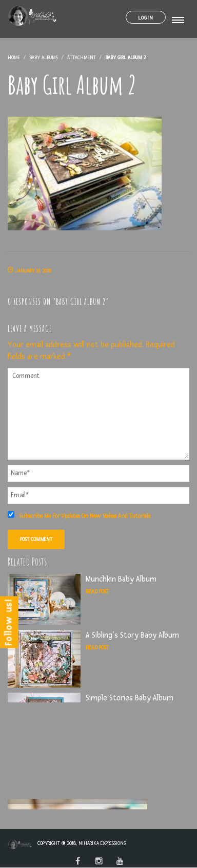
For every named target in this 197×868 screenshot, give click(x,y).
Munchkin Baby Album (121, 579)
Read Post (97, 592)
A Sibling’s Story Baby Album (132, 635)
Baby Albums (44, 57)
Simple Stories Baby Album (130, 698)
